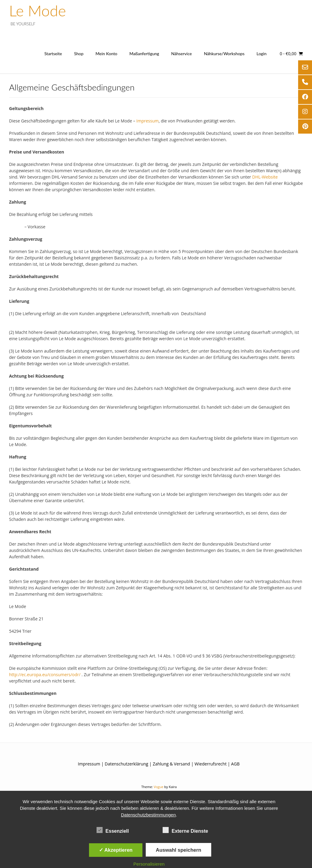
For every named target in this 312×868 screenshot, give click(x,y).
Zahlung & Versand (171, 764)
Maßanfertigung (144, 54)
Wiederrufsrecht (211, 764)
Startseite (53, 54)
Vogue (158, 787)
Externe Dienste (185, 830)
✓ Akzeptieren (116, 850)
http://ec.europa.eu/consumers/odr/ (45, 675)
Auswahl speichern (178, 850)
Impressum (148, 121)
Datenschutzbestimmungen (148, 815)
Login (261, 54)
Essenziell (113, 830)
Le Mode (38, 11)
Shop (79, 54)
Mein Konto (107, 54)
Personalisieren (149, 864)
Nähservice (181, 54)
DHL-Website (265, 177)
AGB (235, 764)
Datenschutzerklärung (126, 764)
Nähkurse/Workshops (224, 54)
